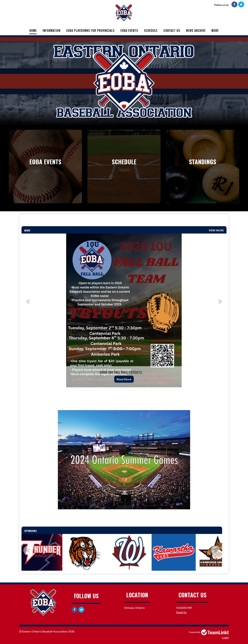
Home (33, 31)
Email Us (181, 612)
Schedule (151, 31)
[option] (124, 310)
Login (225, 637)
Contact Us (172, 31)
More (215, 31)
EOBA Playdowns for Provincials (90, 31)
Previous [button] (28, 301)
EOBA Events (129, 31)
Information (52, 31)
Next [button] (220, 301)
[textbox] (124, 222)
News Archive (196, 31)
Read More (124, 379)
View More (216, 230)
